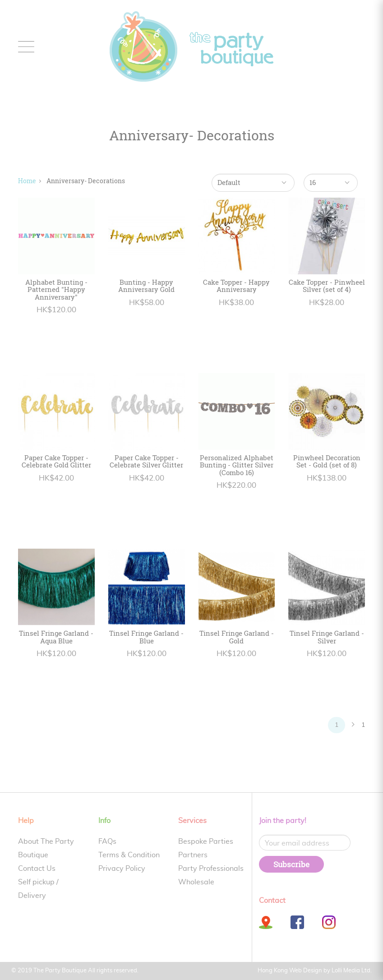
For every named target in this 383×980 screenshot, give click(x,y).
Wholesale (196, 882)
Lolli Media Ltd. (352, 971)
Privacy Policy (122, 869)
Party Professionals (211, 869)
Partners (193, 855)
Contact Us (37, 869)
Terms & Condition (129, 855)
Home (27, 181)
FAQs (107, 841)
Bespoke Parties (206, 841)
